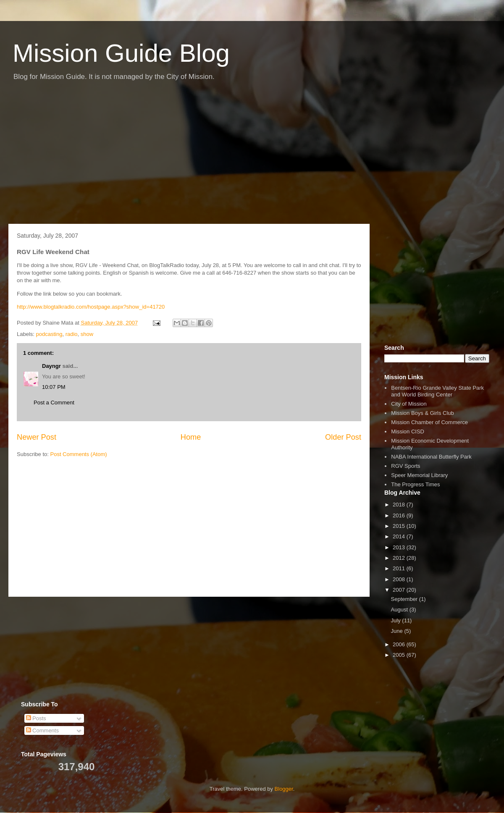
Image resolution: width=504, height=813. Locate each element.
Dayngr (51, 366)
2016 (400, 515)
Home (191, 437)
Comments (42, 730)
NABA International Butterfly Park (431, 457)
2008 (400, 579)
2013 (400, 547)
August (400, 610)
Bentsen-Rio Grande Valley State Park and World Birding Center (437, 391)
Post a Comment (54, 403)
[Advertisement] (252, 157)
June (398, 631)
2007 (400, 590)
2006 (400, 644)
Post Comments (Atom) (79, 454)
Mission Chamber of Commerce (429, 422)
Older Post (343, 437)
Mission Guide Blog (121, 53)
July (397, 620)
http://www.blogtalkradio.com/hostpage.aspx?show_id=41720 (91, 307)
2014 (400, 536)
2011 (400, 568)
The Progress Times (415, 484)
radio (72, 334)
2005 (400, 655)
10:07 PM (54, 387)
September (405, 599)
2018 (400, 505)
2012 (400, 558)
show (87, 334)
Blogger (284, 789)
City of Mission (409, 404)
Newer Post (37, 437)
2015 (400, 526)
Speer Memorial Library (419, 475)
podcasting (49, 334)
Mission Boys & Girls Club (423, 413)
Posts (36, 718)
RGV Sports (406, 466)
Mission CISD (408, 431)
